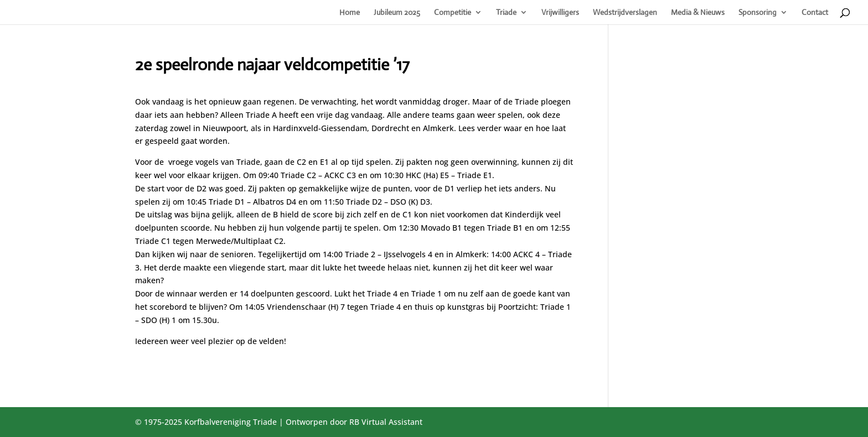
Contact (815, 13)
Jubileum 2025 (397, 13)
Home (350, 13)
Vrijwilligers (560, 13)
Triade (506, 13)
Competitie (453, 13)
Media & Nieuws (698, 13)
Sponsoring (758, 13)
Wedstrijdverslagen (625, 13)
